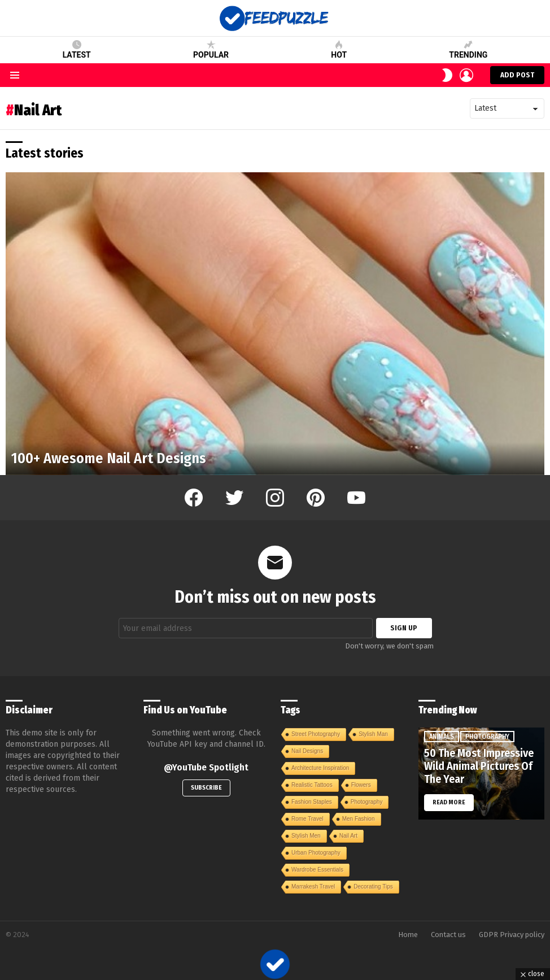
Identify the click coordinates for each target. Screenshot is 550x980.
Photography (487, 737)
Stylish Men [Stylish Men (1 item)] (306, 836)
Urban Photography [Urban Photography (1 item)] (316, 853)
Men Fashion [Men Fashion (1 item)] (359, 819)
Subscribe (206, 788)
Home (408, 935)
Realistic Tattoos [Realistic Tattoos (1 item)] (312, 785)
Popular (211, 50)
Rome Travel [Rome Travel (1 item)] (307, 819)
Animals (442, 737)
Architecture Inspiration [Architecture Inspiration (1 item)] (320, 768)
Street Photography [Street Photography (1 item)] (316, 734)
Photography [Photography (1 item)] (367, 802)
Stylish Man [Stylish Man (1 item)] (373, 734)
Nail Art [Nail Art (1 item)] (348, 836)
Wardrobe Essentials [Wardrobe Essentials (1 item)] (317, 870)
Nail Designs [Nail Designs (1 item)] (307, 751)
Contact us (448, 935)
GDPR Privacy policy (512, 935)
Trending (468, 50)
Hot (339, 50)
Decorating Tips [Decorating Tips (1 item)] (373, 887)
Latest (77, 50)
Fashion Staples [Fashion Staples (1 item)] (312, 802)
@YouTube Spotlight (206, 767)
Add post (517, 77)
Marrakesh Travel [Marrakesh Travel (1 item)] (313, 887)
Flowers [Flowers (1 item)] (361, 785)
